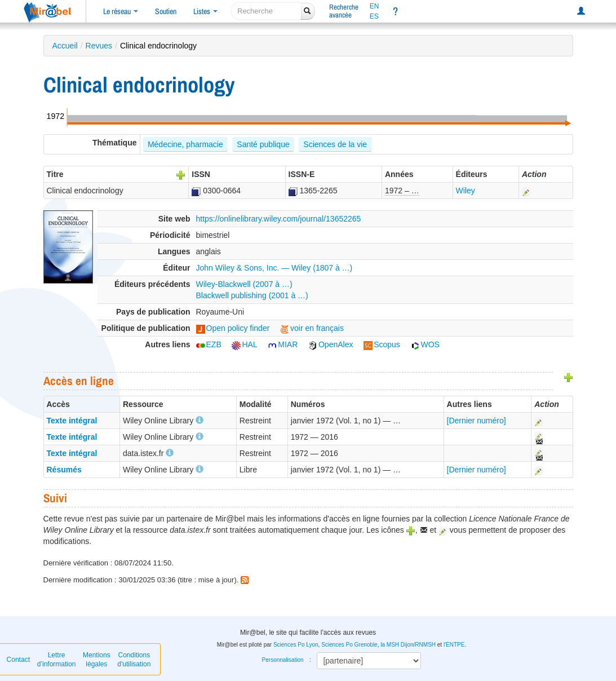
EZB (209, 344)
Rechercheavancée (344, 11)
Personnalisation (283, 660)
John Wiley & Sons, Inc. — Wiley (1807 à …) (274, 268)
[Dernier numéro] (477, 421)
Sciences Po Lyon (296, 645)
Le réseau (121, 11)
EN (375, 6)
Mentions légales (97, 660)
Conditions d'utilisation (134, 660)
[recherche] (266, 11)
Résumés (64, 470)
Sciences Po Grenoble (349, 645)
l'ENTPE (454, 645)
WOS (425, 344)
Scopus (382, 344)
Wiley (466, 191)
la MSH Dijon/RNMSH (408, 645)
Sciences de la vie (335, 144)
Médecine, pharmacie (185, 144)
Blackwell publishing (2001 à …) (252, 295)
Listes (205, 11)
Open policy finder (233, 328)
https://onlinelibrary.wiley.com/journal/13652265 (279, 219)
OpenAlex (331, 344)
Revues (99, 46)
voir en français (312, 328)
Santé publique (263, 144)
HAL (244, 344)
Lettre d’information (57, 660)
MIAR (283, 344)
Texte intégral (72, 421)
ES (374, 16)
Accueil (65, 46)
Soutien (166, 11)
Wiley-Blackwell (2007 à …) (244, 284)
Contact (18, 660)
